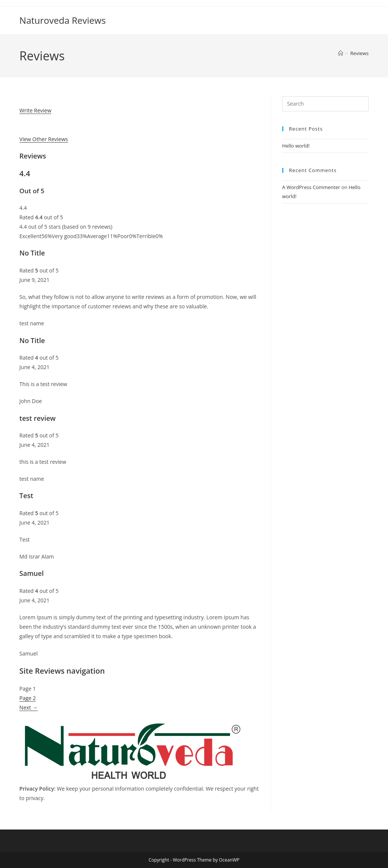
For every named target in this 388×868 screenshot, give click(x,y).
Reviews (359, 53)
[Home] (341, 53)
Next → (28, 707)
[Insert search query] (325, 104)
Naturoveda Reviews (63, 20)
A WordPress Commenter (311, 187)
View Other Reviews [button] (43, 139)
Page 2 (27, 698)
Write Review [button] (35, 110)
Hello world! (296, 146)
